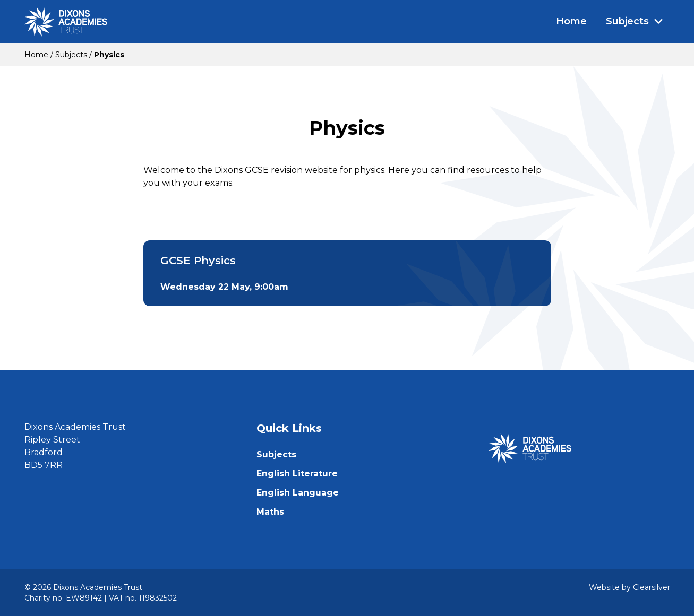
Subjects (635, 21)
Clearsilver (652, 587)
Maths (270, 512)
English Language (298, 493)
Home (571, 21)
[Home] (66, 22)
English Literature (297, 474)
